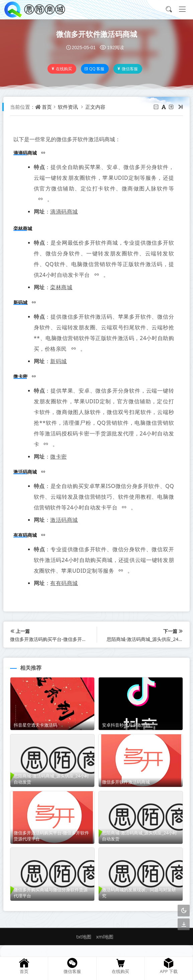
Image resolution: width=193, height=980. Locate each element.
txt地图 (84, 937)
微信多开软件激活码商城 (97, 34)
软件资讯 (68, 107)
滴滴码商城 (64, 212)
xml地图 (105, 937)
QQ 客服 (94, 69)
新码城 (59, 361)
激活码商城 (64, 520)
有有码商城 (64, 583)
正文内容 (95, 107)
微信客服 (127, 69)
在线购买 (61, 69)
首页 (47, 107)
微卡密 (59, 457)
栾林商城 (61, 287)
